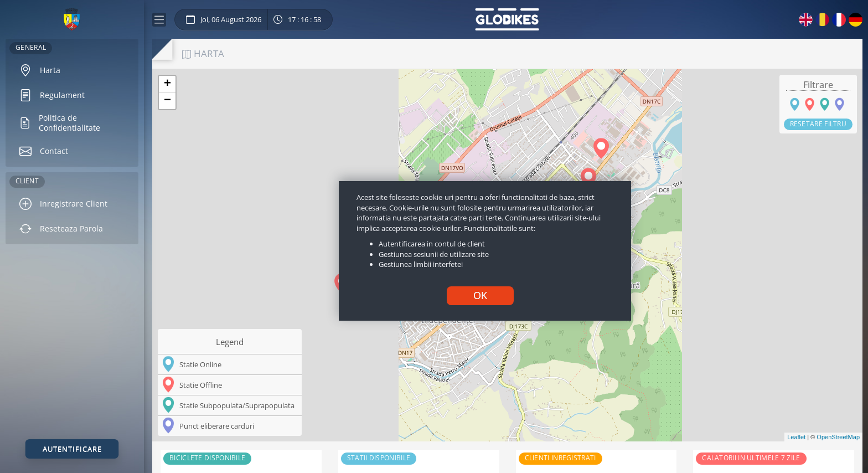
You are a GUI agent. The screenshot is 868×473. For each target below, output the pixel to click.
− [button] (167, 101)
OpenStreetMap (838, 437)
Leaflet (796, 437)
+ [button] (167, 84)
